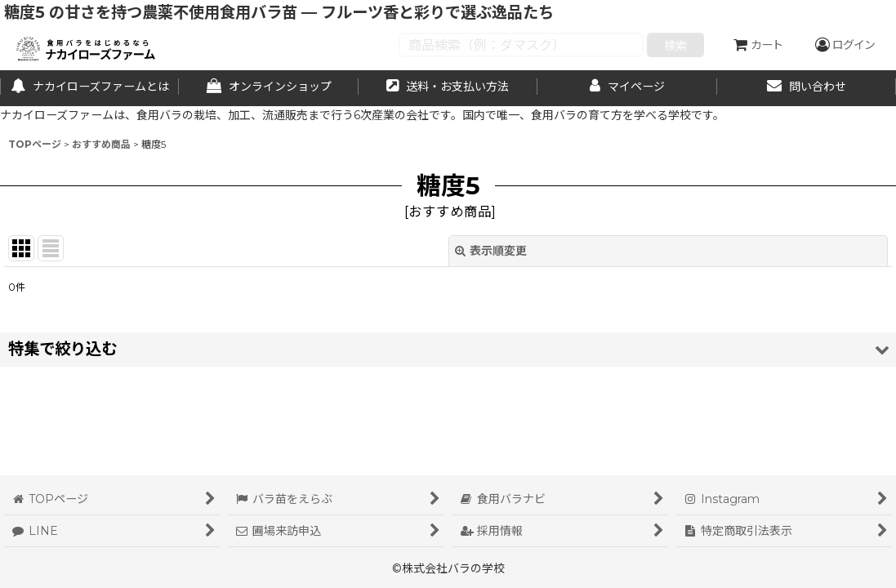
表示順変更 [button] (491, 251)
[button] (448, 349)
